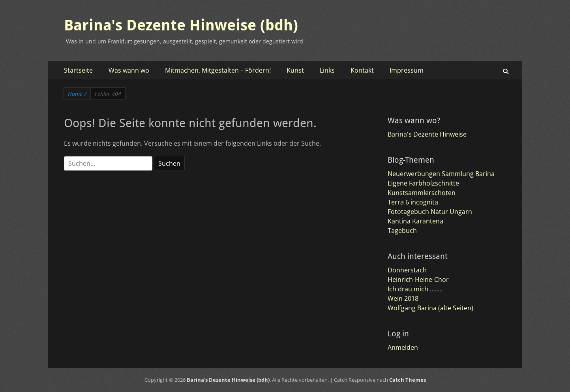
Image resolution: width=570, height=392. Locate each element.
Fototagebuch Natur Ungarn (430, 212)
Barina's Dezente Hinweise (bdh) (181, 25)
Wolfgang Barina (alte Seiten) (430, 308)
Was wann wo (129, 70)
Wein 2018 (403, 298)
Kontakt (362, 70)
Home (77, 94)
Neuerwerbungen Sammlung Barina (441, 174)
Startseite (78, 70)
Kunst (295, 70)
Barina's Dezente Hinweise (427, 134)
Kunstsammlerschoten (422, 193)
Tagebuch (402, 231)
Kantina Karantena (415, 221)
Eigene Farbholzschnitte (423, 183)
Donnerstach (407, 270)
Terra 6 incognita (413, 202)
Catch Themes (408, 380)
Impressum (407, 70)
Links (327, 70)
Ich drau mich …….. (415, 289)
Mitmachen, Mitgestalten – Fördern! (218, 70)
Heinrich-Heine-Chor (418, 279)
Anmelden (403, 347)
